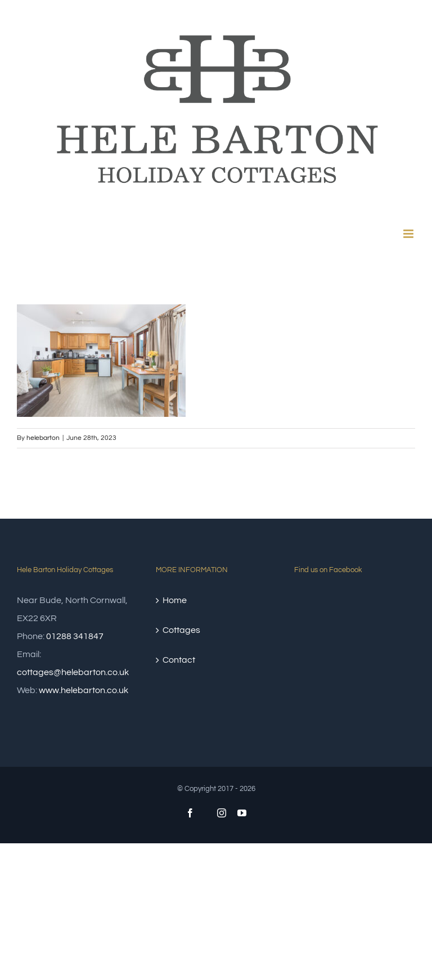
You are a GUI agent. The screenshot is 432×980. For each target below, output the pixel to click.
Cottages (181, 630)
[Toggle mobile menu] (409, 234)
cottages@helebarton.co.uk (73, 672)
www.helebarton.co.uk (84, 690)
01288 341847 (75, 636)
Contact (179, 660)
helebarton (43, 438)
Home (175, 600)
